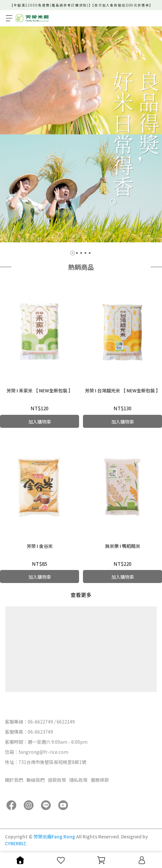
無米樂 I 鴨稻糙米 (123, 546)
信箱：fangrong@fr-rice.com (37, 752)
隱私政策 (78, 780)
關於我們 (14, 780)
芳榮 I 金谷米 (40, 546)
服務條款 (100, 780)
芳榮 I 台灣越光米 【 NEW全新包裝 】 (123, 390)
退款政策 (57, 780)
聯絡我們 (35, 780)
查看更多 (81, 595)
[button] (73, 253)
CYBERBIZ (15, 843)
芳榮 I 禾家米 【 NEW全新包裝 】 (40, 390)
